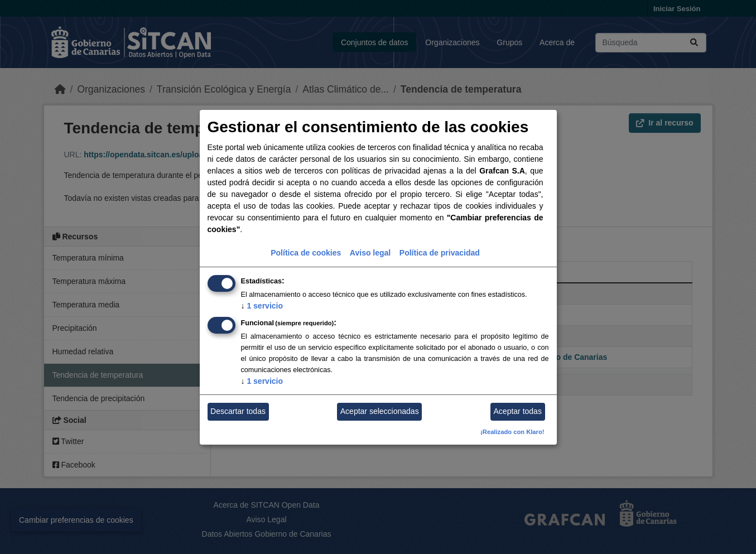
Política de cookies (306, 253)
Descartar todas (238, 411)
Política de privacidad (440, 253)
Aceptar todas (518, 411)
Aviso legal (370, 253)
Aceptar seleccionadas (380, 411)
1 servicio (262, 306)
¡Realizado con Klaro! (512, 432)
